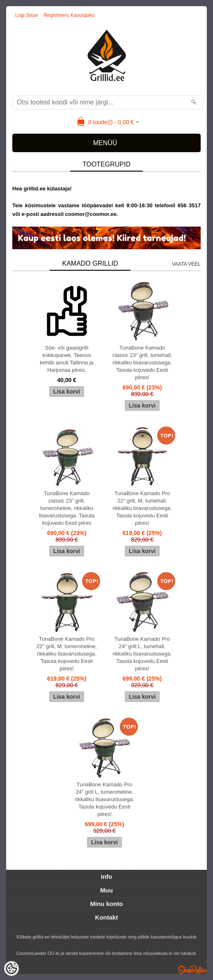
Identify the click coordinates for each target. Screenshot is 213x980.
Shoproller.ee (192, 970)
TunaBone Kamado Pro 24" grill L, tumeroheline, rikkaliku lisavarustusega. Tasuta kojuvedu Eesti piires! (104, 799)
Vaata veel (186, 264)
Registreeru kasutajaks (69, 15)
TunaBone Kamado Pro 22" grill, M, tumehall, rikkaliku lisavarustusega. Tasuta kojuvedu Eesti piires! (142, 508)
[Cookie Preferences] (11, 968)
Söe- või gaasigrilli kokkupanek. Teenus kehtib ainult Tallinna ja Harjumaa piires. (67, 359)
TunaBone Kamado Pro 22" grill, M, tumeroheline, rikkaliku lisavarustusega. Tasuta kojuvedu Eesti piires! (67, 654)
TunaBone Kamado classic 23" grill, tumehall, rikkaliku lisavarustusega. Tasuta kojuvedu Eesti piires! (142, 363)
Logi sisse (26, 15)
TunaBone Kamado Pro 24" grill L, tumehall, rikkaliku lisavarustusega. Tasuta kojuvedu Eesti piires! (142, 654)
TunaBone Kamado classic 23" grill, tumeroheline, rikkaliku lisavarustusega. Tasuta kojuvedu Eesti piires (67, 508)
